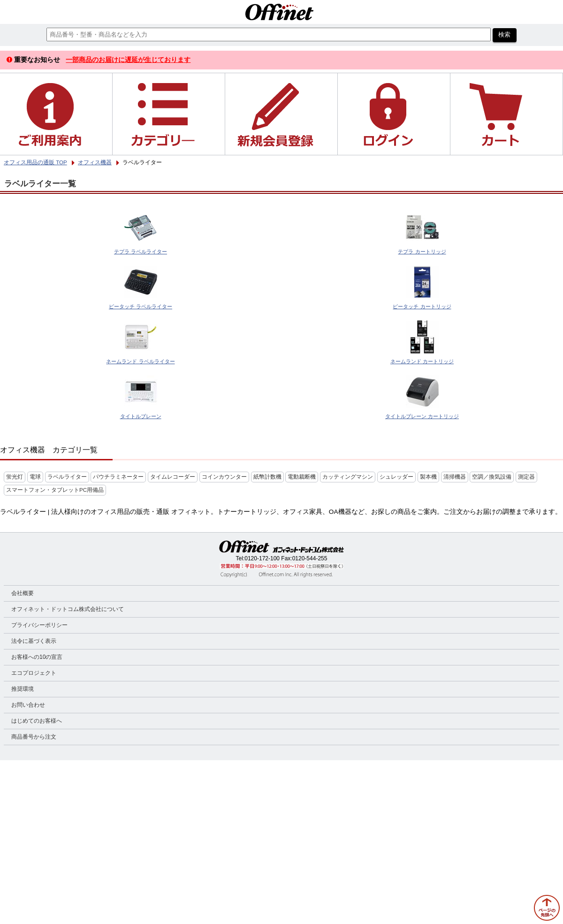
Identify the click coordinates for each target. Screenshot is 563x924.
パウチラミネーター (118, 477)
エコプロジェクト (34, 673)
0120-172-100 (262, 558)
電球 (35, 477)
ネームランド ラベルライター (140, 361)
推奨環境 (23, 689)
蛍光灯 (15, 477)
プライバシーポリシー (39, 625)
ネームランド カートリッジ (422, 361)
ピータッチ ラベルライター (141, 306)
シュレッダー (396, 477)
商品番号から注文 (34, 737)
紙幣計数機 (267, 477)
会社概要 (23, 593)
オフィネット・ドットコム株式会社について (68, 609)
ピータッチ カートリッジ (422, 306)
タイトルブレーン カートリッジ (422, 416)
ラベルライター (67, 477)
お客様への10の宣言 (37, 657)
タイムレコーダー (173, 477)
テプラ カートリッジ (422, 252)
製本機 (428, 477)
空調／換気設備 (492, 477)
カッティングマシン (348, 477)
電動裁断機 (302, 477)
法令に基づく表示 (34, 641)
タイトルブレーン (141, 416)
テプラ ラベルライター (141, 252)
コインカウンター (224, 477)
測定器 (526, 477)
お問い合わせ (28, 705)
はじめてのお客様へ (37, 721)
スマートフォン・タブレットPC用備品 (55, 490)
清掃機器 (455, 477)
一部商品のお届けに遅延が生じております (128, 60)
